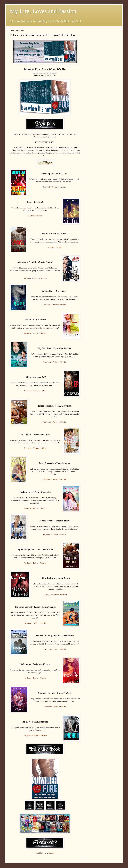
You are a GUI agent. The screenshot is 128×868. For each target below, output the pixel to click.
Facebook (47, 187)
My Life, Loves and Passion (43, 11)
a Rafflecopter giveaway (45, 853)
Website (63, 187)
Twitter (55, 187)
